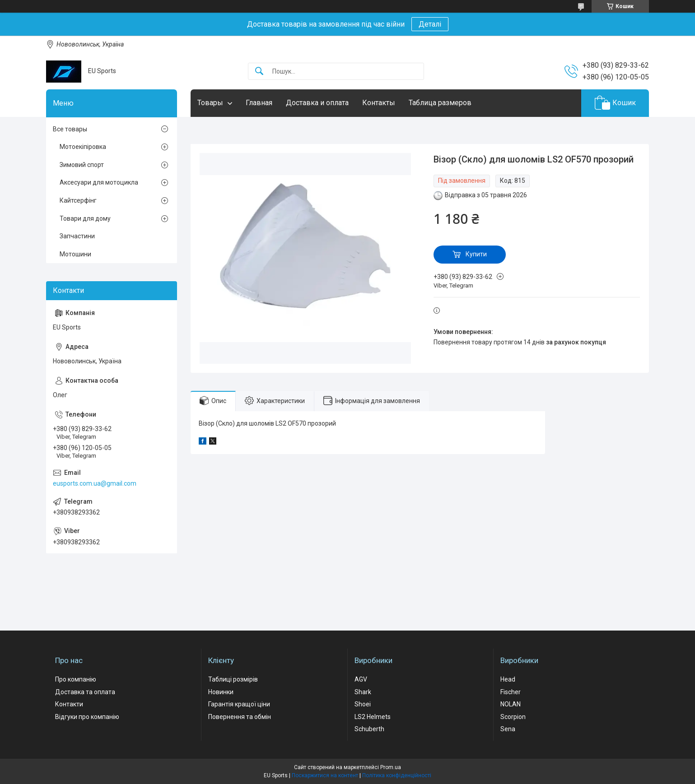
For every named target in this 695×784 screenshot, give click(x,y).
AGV (361, 679)
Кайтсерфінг (78, 200)
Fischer (511, 692)
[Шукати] (259, 72)
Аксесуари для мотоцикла (99, 182)
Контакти (69, 704)
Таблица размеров (440, 103)
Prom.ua (391, 767)
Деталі (430, 24)
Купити (476, 254)
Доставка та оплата (85, 692)
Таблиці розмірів (233, 679)
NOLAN (511, 704)
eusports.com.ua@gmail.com (95, 483)
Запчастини (77, 236)
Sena (508, 729)
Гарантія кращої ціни (239, 704)
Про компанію (76, 679)
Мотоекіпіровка (83, 147)
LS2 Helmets (373, 717)
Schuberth (369, 729)
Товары (210, 103)
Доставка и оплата (317, 103)
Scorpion (513, 717)
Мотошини (75, 254)
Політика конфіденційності (397, 775)
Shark (363, 692)
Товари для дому (85, 218)
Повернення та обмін (240, 717)
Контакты (379, 103)
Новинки (221, 692)
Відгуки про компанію (87, 717)
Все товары (70, 129)
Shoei (363, 704)
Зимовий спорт (82, 165)
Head (508, 679)
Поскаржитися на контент (325, 775)
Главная (259, 103)
